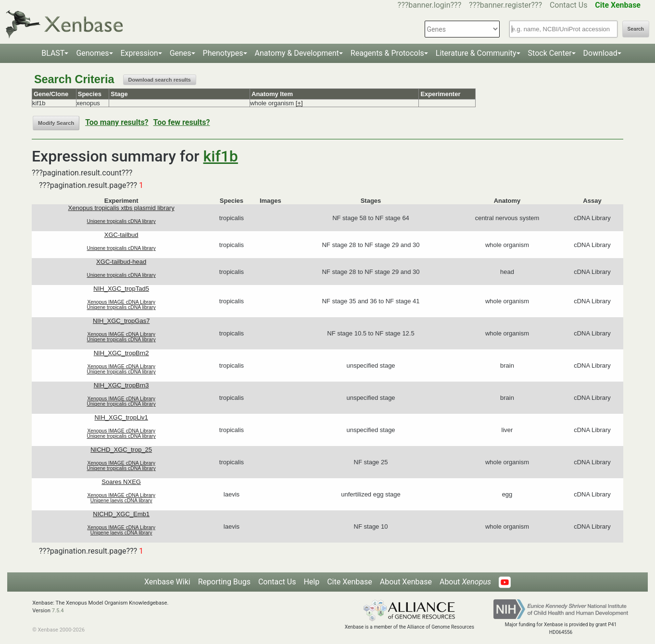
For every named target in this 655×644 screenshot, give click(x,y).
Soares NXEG (121, 482)
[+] (299, 103)
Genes (181, 53)
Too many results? (117, 122)
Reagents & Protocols (387, 53)
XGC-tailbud (121, 235)
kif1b (221, 156)
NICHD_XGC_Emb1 (121, 514)
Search (636, 29)
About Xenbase (406, 582)
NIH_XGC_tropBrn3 (121, 385)
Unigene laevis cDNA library (121, 501)
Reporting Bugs (224, 582)
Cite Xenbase (350, 582)
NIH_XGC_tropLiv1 (121, 417)
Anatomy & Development (297, 53)
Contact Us (569, 5)
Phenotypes (223, 53)
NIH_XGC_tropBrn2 (121, 353)
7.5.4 (58, 611)
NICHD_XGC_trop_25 (121, 450)
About (465, 582)
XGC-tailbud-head (121, 262)
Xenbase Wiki (167, 582)
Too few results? (182, 122)
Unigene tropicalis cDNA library (121, 221)
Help (311, 582)
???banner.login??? (430, 5)
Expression (139, 53)
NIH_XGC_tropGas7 (121, 321)
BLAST (53, 53)
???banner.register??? (505, 5)
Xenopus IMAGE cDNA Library (121, 302)
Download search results (160, 80)
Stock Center (550, 53)
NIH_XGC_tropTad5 (121, 289)
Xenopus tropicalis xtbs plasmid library (121, 208)
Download (600, 53)
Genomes (92, 53)
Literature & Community (476, 53)
